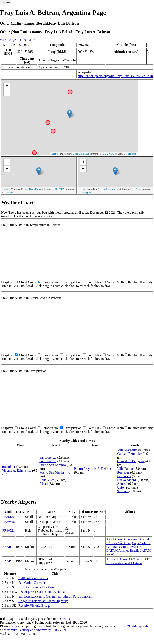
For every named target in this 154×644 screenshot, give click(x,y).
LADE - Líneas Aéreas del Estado (129, 561)
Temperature (50, 282)
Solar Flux (94, 282)
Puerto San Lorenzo (53, 465)
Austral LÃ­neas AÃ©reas (128, 541)
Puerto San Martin (52, 472)
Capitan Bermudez (130, 454)
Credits (65, 619)
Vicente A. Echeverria (17, 470)
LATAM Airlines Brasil (122, 551)
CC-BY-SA (108, 154)
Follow (6, 2)
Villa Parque (125, 469)
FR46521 (9, 531)
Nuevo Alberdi (127, 480)
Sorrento (123, 491)
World (4, 40)
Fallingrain (131, 154)
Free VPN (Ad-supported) (134, 626)
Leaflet (55, 154)
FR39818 (9, 522)
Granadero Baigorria (131, 461)
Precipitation (73, 282)
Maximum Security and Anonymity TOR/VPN (35, 630)
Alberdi (122, 484)
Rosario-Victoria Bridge (34, 606)
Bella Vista (47, 480)
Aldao (43, 484)
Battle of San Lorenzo (33, 578)
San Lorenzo (48, 457)
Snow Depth (115, 282)
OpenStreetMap (81, 154)
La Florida (124, 476)
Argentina (16, 40)
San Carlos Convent (32, 583)
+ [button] (7, 86)
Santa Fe (29, 40)
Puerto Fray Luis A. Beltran (92, 469)
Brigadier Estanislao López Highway (43, 601)
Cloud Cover (28, 282)
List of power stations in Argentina (41, 592)
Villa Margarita (127, 450)
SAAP (7, 561)
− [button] (7, 93)
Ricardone (9, 467)
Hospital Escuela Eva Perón (37, 587)
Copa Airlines (141, 543)
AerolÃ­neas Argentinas (122, 539)
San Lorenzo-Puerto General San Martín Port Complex (55, 596)
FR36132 (9, 517)
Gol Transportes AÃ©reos (124, 547)
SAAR (7, 547)
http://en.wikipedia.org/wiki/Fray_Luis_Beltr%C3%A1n (115, 76)
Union (121, 487)
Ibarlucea (123, 472)
